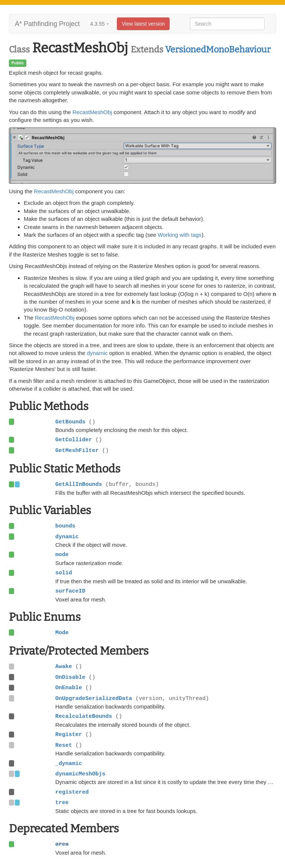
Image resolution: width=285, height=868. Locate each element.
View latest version (143, 24)
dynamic (97, 353)
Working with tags (180, 235)
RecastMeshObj (92, 112)
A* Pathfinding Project (47, 24)
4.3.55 (100, 24)
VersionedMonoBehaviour (218, 49)
